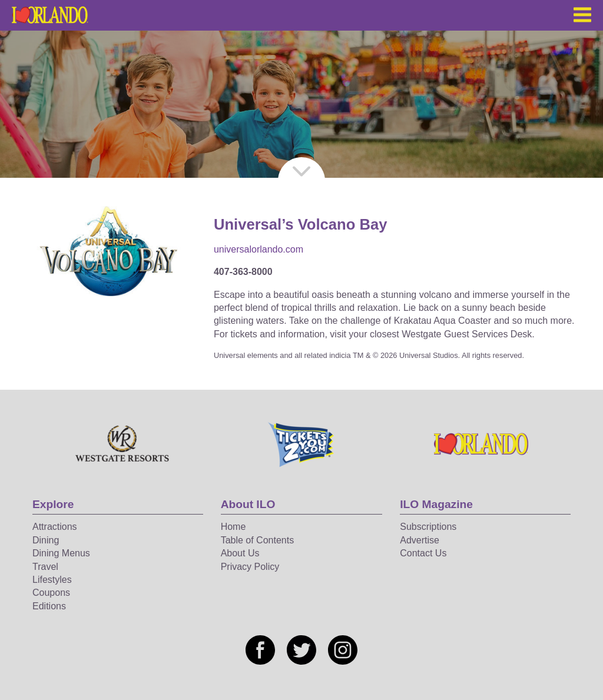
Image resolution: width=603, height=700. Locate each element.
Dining (46, 540)
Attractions (55, 527)
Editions (49, 606)
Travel (45, 567)
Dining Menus (61, 553)
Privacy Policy (250, 567)
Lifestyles (52, 580)
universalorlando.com (259, 249)
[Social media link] (260, 650)
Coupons (51, 593)
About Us (240, 553)
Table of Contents (258, 540)
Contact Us (423, 553)
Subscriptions (428, 527)
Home (233, 527)
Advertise (420, 540)
